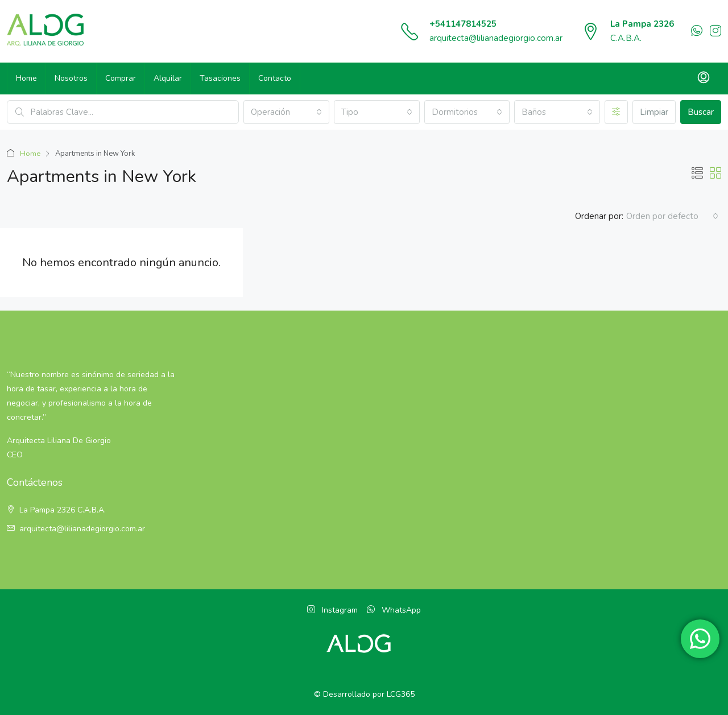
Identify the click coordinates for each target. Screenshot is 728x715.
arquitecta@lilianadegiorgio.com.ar (496, 38)
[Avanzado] (616, 112)
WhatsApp (394, 610)
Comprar (121, 78)
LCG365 (401, 694)
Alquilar (168, 78)
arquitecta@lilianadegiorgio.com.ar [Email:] (82, 529)
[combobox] (286, 112)
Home (26, 78)
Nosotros (71, 78)
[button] (697, 174)
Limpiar (654, 112)
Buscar (701, 112)
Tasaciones (220, 78)
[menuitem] (704, 78)
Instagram (332, 610)
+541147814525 (463, 24)
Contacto (275, 78)
